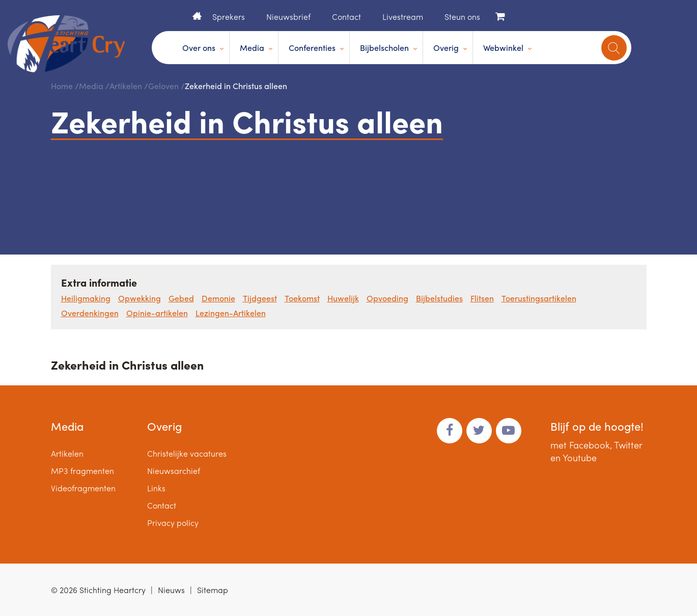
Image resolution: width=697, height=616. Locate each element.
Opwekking (140, 298)
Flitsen (482, 298)
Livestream (403, 17)
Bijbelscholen (384, 48)
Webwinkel (503, 48)
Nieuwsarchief (174, 471)
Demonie (218, 298)
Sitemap (213, 590)
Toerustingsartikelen (539, 298)
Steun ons (462, 17)
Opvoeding (387, 298)
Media (252, 48)
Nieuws (171, 590)
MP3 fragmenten (82, 471)
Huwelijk (343, 298)
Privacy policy (173, 523)
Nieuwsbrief (288, 17)
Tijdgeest (260, 298)
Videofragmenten (83, 488)
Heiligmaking (86, 298)
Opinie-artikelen (157, 313)
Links (156, 488)
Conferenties (312, 48)
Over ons (199, 48)
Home (197, 16)
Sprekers (229, 17)
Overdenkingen (90, 313)
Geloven (163, 86)
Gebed (181, 298)
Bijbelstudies (439, 298)
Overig (446, 48)
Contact (346, 17)
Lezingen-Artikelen (231, 313)
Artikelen (126, 86)
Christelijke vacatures (187, 453)
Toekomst (302, 298)
